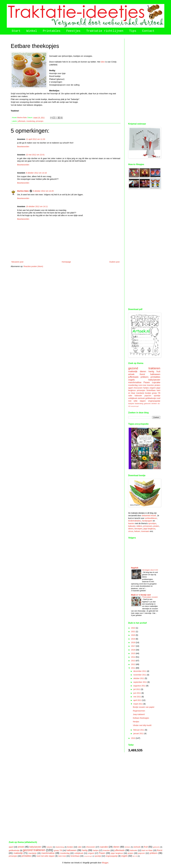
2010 (133, 738)
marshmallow (135, 382)
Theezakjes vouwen (150, 597)
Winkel (32, 31)
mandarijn (140, 393)
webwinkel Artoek (149, 516)
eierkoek (141, 398)
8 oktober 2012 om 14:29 (43, 191)
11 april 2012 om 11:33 (35, 139)
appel (131, 388)
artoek (131, 374)
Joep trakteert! (139, 714)
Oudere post (114, 262)
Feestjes (73, 31)
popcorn (148, 396)
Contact (148, 31)
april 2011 (138, 700)
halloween (155, 374)
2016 (133, 650)
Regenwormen (139, 711)
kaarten (131, 523)
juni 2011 (137, 693)
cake (130, 396)
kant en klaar (147, 850)
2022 (133, 628)
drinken (154, 404)
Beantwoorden (23, 147)
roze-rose (142, 385)
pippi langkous (149, 529)
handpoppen (147, 521)
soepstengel (135, 406)
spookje (157, 396)
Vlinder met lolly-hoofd (142, 725)
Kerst (142, 374)
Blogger (105, 863)
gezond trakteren (144, 368)
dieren (143, 371)
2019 (133, 639)
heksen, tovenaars (142, 531)
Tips (133, 31)
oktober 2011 (139, 678)
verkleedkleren (151, 518)
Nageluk (135, 568)
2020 (133, 635)
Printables (52, 31)
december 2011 (140, 671)
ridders (139, 526)
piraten (157, 385)
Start (16, 31)
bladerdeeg (139, 404)
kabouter (138, 396)
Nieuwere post (17, 262)
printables (155, 377)
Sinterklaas (151, 390)
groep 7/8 (156, 393)
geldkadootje (151, 398)
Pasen (147, 382)
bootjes (148, 393)
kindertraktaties (135, 521)
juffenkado (22, 121)
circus (131, 531)
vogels (132, 380)
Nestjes (136, 722)
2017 (133, 646)
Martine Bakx (23, 191)
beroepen (138, 529)
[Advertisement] (144, 79)
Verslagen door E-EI (150, 570)
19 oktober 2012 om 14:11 (37, 206)
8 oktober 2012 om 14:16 (36, 173)
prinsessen (148, 526)
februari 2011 (139, 730)
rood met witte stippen (46, 856)
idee (103, 62)
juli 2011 (137, 689)
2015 (133, 653)
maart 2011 (138, 704)
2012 (133, 664)
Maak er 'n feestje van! (141, 595)
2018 (133, 642)
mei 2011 (137, 697)
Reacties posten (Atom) (33, 266)
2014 (133, 657)
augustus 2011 (140, 686)
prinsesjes (40, 121)
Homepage (66, 262)
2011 (133, 668)
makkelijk (133, 371)
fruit (158, 371)
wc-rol (135, 856)
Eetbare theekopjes (141, 718)
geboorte (147, 404)
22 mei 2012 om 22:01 (35, 155)
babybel (131, 404)
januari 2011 (139, 733)
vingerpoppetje (154, 401)
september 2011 (140, 682)
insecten (150, 385)
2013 (133, 661)
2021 (133, 632)
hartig (151, 371)
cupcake (156, 382)
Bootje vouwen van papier (144, 707)
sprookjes (152, 523)
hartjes (146, 388)
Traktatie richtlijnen (105, 31)
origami (153, 388)
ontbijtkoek (133, 398)
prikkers (145, 377)
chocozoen (138, 388)
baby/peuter (154, 380)
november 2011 (140, 675)
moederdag (31, 121)
